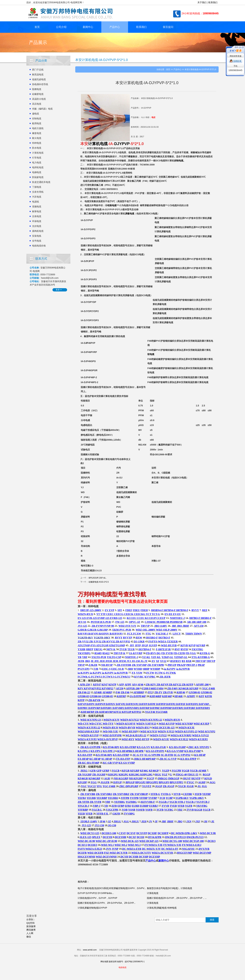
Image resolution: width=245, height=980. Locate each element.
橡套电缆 (37, 133)
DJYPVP (122, 144)
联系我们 (213, 2)
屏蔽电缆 (130, 214)
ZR (110, 245)
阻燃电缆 (37, 89)
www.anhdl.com (90, 950)
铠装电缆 (112, 205)
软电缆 (151, 354)
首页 (37, 27)
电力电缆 (37, 163)
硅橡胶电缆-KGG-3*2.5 (99, 582)
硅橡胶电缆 (38, 94)
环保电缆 (37, 221)
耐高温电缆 (38, 74)
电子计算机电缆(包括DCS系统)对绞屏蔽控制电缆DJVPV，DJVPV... (112, 888)
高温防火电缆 (39, 99)
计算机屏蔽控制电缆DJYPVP (92, 908)
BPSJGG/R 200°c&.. (98, 578)
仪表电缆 (37, 216)
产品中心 (115, 27)
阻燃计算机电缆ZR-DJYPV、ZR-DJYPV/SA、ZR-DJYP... (107, 903)
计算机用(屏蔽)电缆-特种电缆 (162, 908)
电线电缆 (122, 967)
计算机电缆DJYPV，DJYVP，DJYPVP (97, 898)
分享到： (31, 920)
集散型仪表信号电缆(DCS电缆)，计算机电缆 (169, 888)
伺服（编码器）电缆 (42, 109)
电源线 (36, 202)
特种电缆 (37, 143)
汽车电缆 (37, 197)
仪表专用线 (38, 192)
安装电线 (37, 236)
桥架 (130, 156)
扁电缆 (36, 114)
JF (87, 343)
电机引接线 (38, 128)
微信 (29, 937)
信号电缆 (37, 241)
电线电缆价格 (39, 246)
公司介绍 (61, 27)
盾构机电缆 (38, 231)
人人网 (30, 933)
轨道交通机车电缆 (41, 182)
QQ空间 (30, 923)
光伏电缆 (37, 226)
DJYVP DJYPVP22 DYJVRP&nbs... (96, 893)
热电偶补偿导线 (40, 84)
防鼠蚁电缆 (38, 177)
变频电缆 (37, 207)
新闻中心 (88, 27)
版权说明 (113, 962)
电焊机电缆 (38, 167)
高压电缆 (37, 104)
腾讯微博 (31, 930)
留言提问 (168, 27)
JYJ (88, 261)
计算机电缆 (38, 153)
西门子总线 (38, 70)
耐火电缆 (37, 138)
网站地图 (104, 962)
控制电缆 (37, 119)
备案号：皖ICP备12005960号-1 (131, 962)
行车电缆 (37, 158)
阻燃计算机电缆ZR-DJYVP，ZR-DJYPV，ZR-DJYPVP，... (177, 898)
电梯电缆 (37, 172)
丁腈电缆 (37, 187)
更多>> (59, 290)
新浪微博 (31, 926)
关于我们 (202, 2)
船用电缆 (37, 123)
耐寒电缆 (37, 211)
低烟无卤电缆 (39, 79)
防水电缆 (37, 148)
